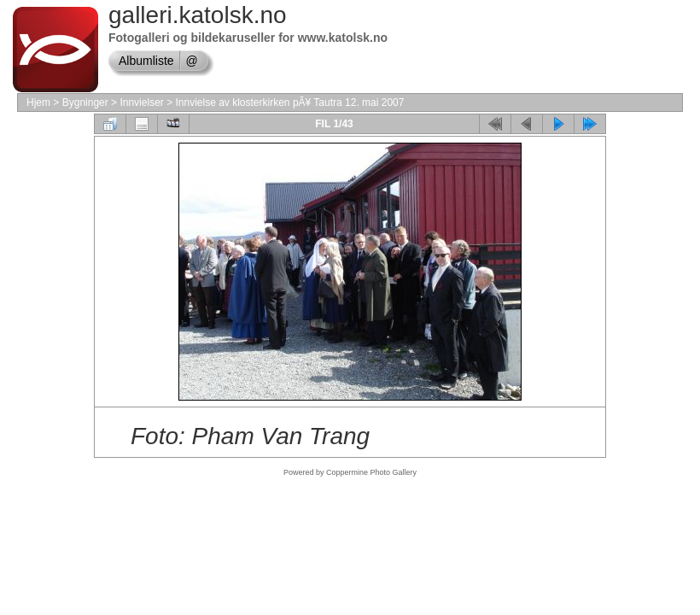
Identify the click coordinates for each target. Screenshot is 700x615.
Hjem (38, 102)
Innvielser (141, 102)
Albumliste (146, 61)
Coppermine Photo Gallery (371, 472)
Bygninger (85, 102)
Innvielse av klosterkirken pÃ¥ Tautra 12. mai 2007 (289, 102)
